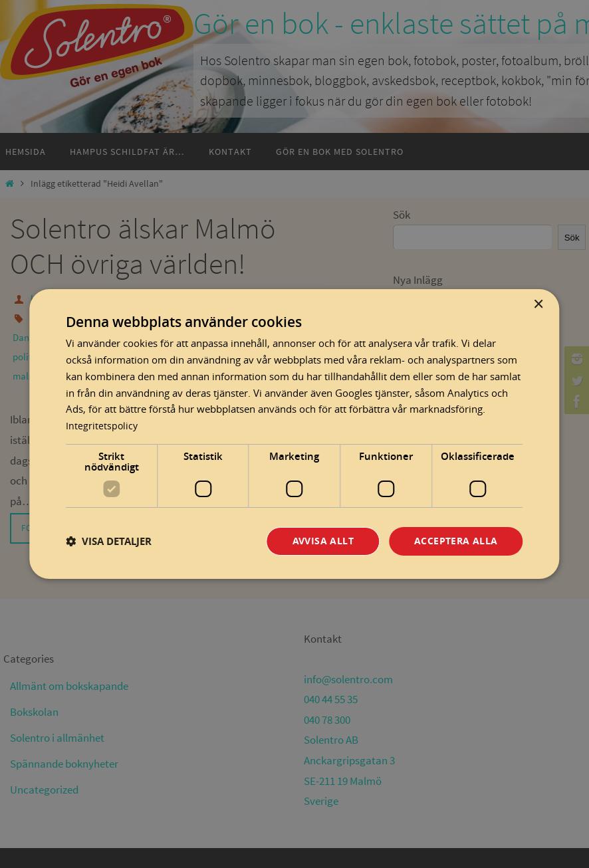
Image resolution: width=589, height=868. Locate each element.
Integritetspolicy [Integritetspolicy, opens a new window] (102, 425)
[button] (109, 541)
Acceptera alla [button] (456, 541)
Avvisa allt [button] (323, 541)
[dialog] (294, 434)
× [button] (538, 304)
